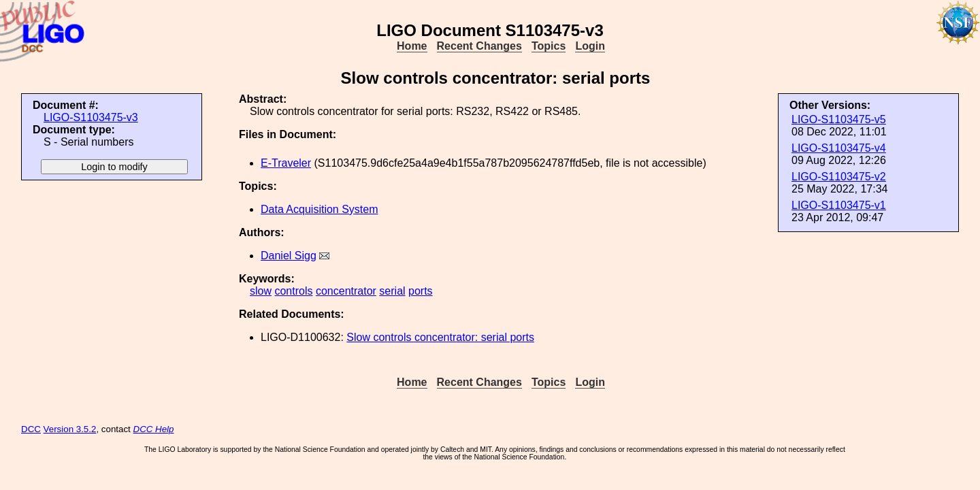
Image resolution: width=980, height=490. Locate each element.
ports (421, 291)
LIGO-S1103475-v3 (91, 117)
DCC (31, 429)
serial (392, 291)
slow (261, 291)
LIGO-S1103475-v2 (839, 177)
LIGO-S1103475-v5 (839, 119)
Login (590, 46)
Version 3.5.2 (70, 429)
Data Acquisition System (320, 209)
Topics (549, 46)
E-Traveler (286, 163)
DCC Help (154, 429)
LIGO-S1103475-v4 (839, 148)
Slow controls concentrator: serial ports (440, 337)
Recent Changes (479, 46)
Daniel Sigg (289, 256)
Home (412, 46)
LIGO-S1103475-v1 (839, 205)
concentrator (346, 291)
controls (293, 291)
